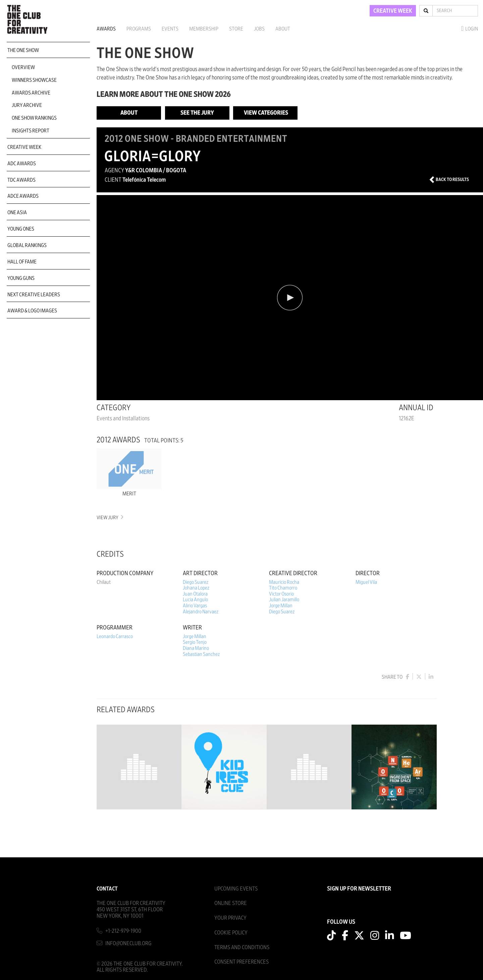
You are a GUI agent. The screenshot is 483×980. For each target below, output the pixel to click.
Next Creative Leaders (34, 295)
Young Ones (21, 229)
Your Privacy (230, 918)
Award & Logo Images (32, 311)
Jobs (259, 29)
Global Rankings (27, 245)
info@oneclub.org (128, 943)
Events (170, 29)
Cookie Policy (231, 933)
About (283, 29)
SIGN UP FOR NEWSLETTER (359, 889)
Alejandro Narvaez (201, 612)
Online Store (231, 903)
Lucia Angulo (195, 600)
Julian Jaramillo (284, 600)
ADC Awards (22, 164)
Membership (204, 29)
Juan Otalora (195, 594)
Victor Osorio (281, 594)
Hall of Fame (22, 262)
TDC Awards (21, 180)
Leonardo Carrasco (115, 636)
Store (236, 29)
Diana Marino (196, 648)
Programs (139, 29)
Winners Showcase (34, 80)
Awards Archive (31, 93)
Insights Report (31, 131)
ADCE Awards (23, 196)
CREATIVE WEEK (393, 11)
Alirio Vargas (195, 606)
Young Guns (21, 278)
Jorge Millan (281, 606)
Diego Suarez (196, 582)
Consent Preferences (241, 962)
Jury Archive (27, 105)
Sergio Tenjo (195, 642)
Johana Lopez (196, 588)
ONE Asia (17, 212)
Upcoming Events (236, 889)
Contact (107, 889)
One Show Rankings (34, 118)
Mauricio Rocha (284, 582)
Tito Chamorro (283, 588)
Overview (23, 67)
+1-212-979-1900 (123, 931)
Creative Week (24, 147)
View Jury (110, 518)
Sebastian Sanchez (201, 654)
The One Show (23, 50)
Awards (106, 29)
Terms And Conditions (242, 947)
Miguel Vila (366, 582)
